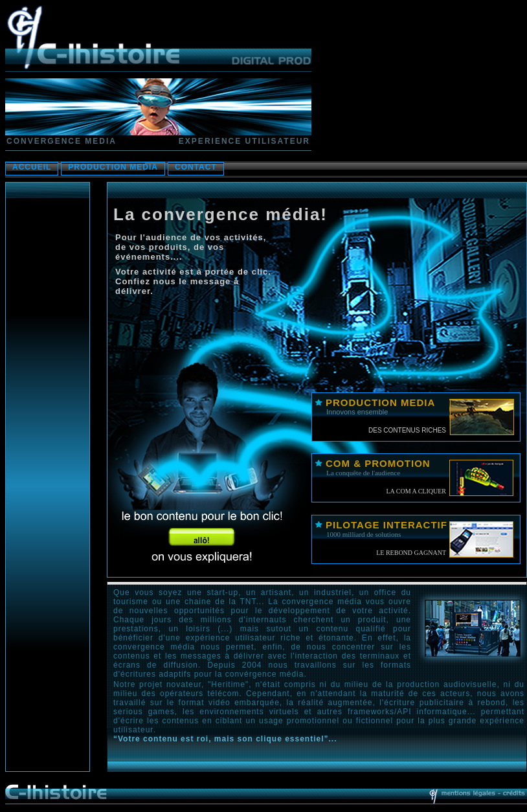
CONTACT (196, 167)
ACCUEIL (32, 167)
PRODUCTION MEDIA (113, 167)
